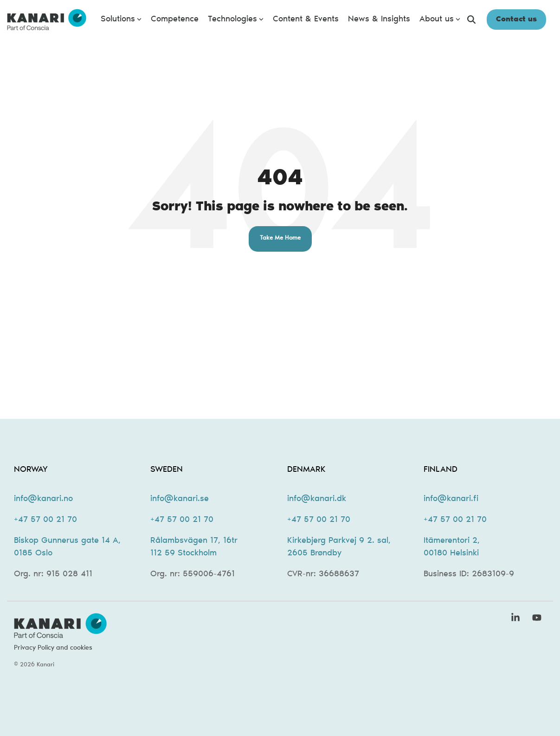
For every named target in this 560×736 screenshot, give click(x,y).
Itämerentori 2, (452, 541)
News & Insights (379, 20)
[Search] (471, 20)
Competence (175, 20)
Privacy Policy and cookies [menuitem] (53, 648)
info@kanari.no (43, 499)
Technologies (236, 20)
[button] (517, 619)
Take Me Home (280, 238)
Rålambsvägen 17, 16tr (194, 541)
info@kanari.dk (317, 499)
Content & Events (306, 20)
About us (440, 20)
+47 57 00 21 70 (45, 520)
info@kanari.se (180, 499)
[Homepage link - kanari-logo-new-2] (60, 633)
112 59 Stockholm (183, 554)
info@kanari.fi (451, 499)
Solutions (121, 20)
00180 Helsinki (451, 554)
